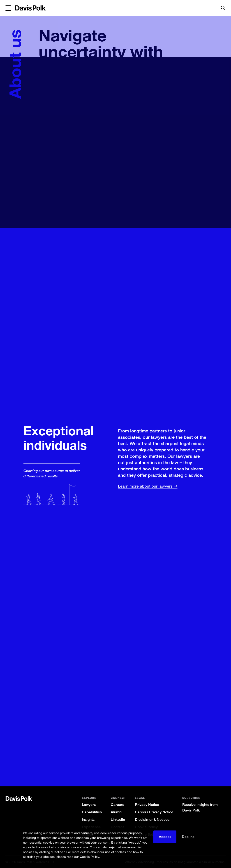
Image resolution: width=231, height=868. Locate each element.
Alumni (117, 812)
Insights (88, 820)
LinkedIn (118, 820)
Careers (117, 805)
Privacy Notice (147, 805)
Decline (188, 837)
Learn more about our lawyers (145, 486)
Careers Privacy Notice (154, 812)
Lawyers (89, 805)
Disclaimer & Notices (152, 820)
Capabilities (92, 812)
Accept (165, 837)
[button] (8, 8)
